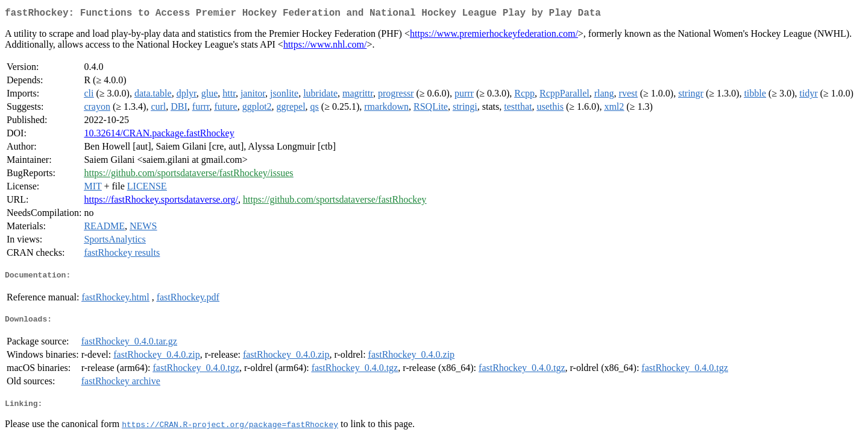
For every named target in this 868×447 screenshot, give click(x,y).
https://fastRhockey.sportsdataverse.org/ (161, 202)
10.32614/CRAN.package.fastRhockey (159, 135)
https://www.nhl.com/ (325, 47)
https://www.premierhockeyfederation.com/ (494, 36)
